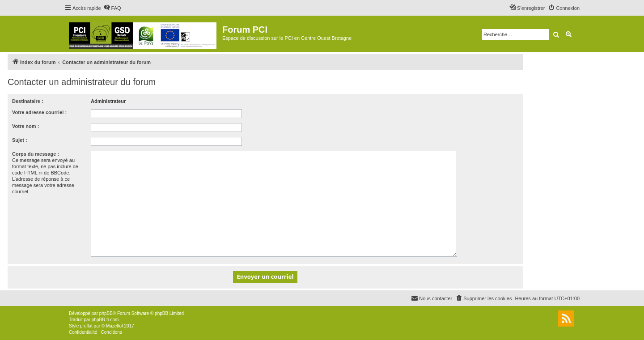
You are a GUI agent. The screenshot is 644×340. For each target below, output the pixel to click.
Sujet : (20, 140)
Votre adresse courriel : (39, 112)
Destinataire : (28, 101)
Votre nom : (25, 126)
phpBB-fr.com (105, 320)
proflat (86, 326)
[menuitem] (112, 8)
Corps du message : (36, 154)
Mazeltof (114, 326)
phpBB (106, 313)
